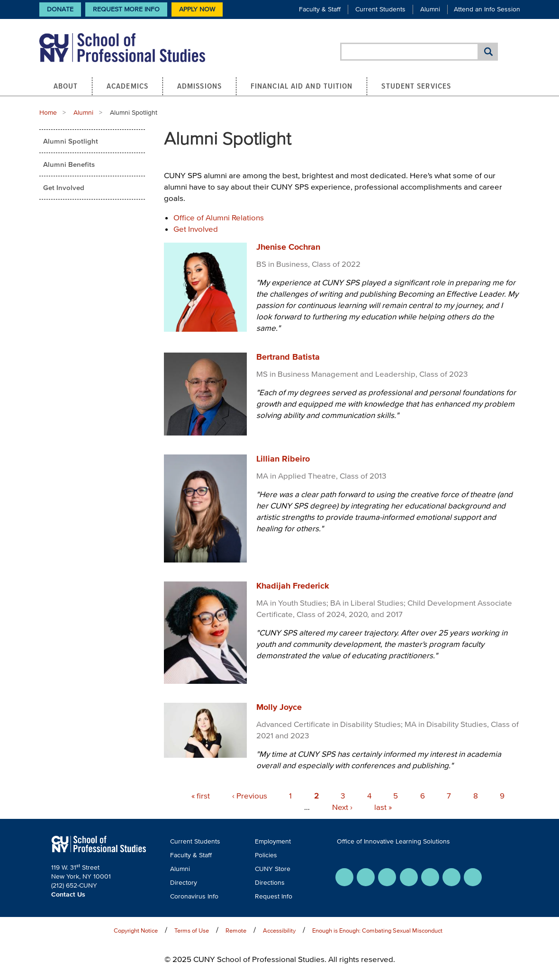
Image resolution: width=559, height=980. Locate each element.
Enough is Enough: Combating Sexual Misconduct (377, 930)
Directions (270, 883)
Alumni (430, 9)
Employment (273, 841)
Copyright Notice (136, 930)
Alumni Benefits (69, 164)
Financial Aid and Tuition (302, 86)
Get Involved (64, 187)
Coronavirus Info (194, 896)
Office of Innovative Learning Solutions (393, 841)
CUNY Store (273, 869)
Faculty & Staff (320, 9)
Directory (184, 883)
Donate (60, 9)
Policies (266, 855)
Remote (236, 930)
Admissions (199, 86)
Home (48, 113)
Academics (127, 86)
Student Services (416, 86)
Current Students (380, 9)
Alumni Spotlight (71, 141)
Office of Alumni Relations (219, 217)
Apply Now (197, 9)
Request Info (274, 896)
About (66, 86)
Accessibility (279, 930)
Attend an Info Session (487, 9)
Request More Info (126, 9)
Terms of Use (192, 930)
